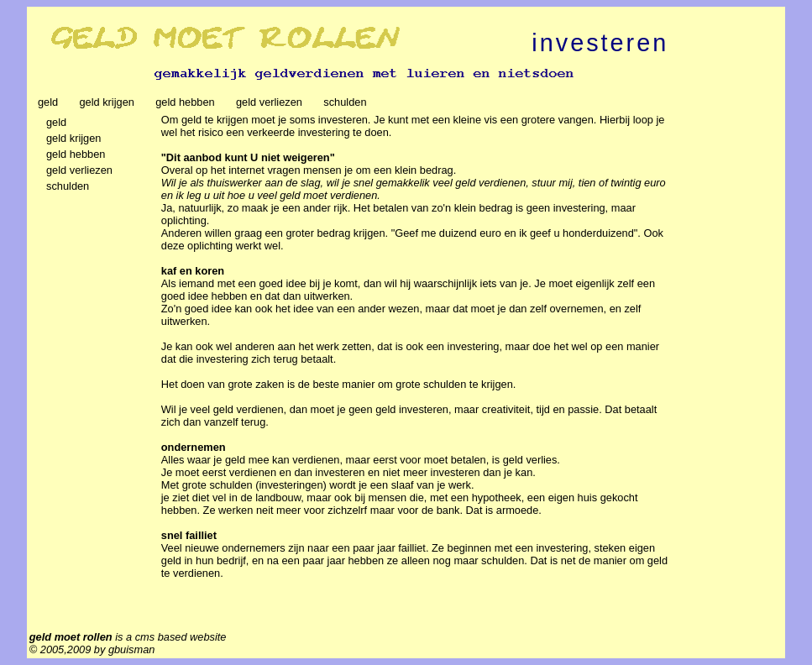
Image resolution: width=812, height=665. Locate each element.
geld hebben (188, 102)
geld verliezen (272, 102)
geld (51, 102)
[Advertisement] (730, 365)
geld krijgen (110, 102)
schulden (348, 102)
